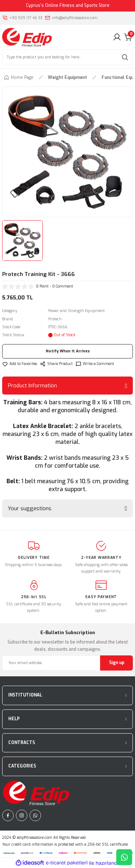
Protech (55, 319)
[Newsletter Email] (67, 663)
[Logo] (27, 37)
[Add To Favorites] (20, 364)
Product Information (32, 386)
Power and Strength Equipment (76, 311)
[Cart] (129, 37)
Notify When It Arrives (68, 351)
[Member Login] (117, 37)
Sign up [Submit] (117, 663)
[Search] (67, 57)
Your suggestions (30, 508)
